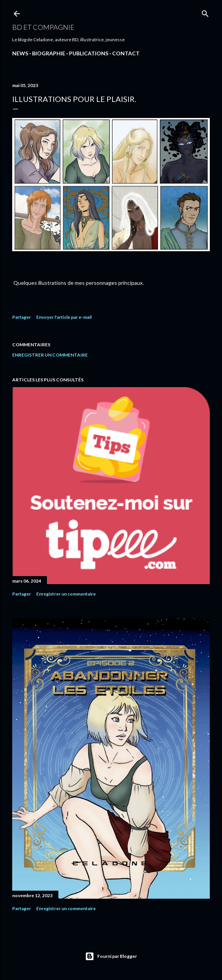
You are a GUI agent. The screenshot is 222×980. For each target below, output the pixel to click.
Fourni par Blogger (111, 956)
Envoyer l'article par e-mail (64, 317)
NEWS (20, 53)
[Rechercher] (205, 12)
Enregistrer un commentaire (50, 355)
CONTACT (126, 53)
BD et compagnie (43, 27)
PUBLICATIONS (89, 53)
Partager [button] (22, 317)
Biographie (49, 53)
